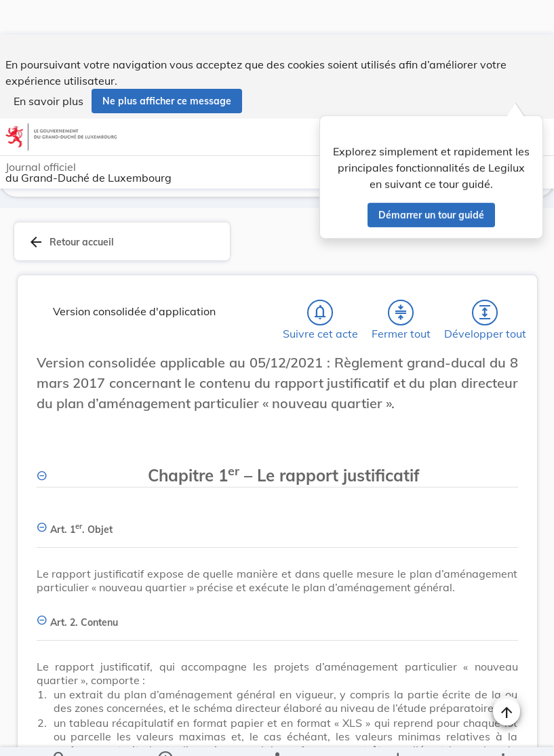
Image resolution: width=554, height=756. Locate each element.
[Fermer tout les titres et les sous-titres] (401, 313)
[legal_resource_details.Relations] (277, 734)
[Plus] (502, 734)
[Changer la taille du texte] (507, 378)
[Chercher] (60, 734)
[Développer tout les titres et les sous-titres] (485, 313)
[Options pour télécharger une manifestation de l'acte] (397, 734)
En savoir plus (48, 66)
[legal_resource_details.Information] (165, 734)
